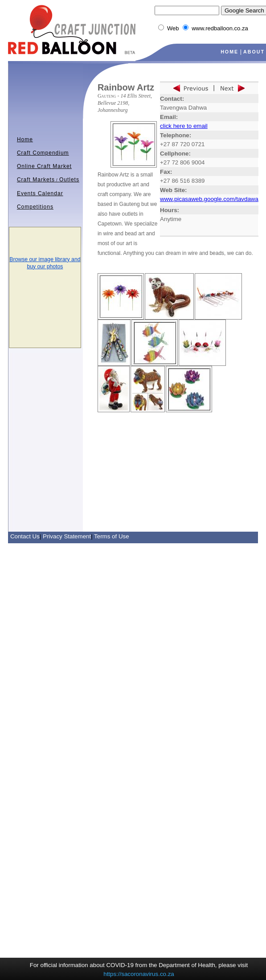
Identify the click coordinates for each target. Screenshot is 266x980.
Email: (169, 117)
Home (25, 139)
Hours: (170, 210)
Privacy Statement (67, 536)
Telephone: (176, 135)
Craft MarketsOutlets (48, 180)
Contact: (172, 99)
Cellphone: (175, 154)
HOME (229, 52)
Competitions (35, 207)
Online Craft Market (44, 166)
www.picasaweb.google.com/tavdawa (209, 199)
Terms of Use (112, 536)
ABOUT (254, 52)
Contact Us (25, 536)
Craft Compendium (43, 153)
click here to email (184, 126)
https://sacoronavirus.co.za (139, 974)
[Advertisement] (134, 440)
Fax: (166, 172)
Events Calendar (40, 193)
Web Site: (173, 190)
